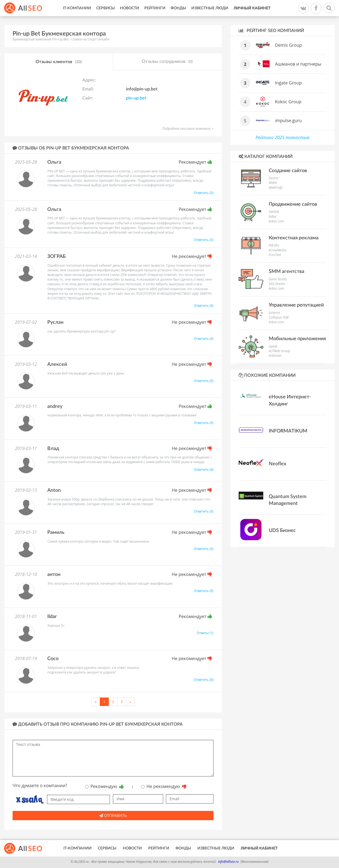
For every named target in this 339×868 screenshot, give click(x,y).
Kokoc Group (288, 102)
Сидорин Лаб (279, 317)
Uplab (273, 346)
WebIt (273, 183)
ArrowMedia (277, 250)
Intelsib (274, 212)
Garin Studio (278, 279)
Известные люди (210, 8)
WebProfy (276, 188)
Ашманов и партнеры (298, 64)
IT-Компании (77, 8)
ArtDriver (275, 356)
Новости (130, 8)
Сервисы (106, 8)
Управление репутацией (296, 305)
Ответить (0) (204, 193)
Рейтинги (155, 8)
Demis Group (289, 45)
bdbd (273, 217)
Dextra (274, 178)
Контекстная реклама (294, 238)
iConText (275, 255)
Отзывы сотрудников (167, 62)
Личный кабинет (252, 8)
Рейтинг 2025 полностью (283, 137)
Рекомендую (104, 786)
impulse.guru (288, 120)
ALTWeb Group (279, 351)
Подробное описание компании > (188, 129)
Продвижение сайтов (293, 204)
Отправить (113, 815)
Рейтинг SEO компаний (271, 30)
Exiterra (274, 313)
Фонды (178, 8)
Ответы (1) (205, 633)
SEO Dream (277, 284)
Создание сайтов (288, 171)
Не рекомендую (164, 786)
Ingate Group (288, 83)
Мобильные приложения (297, 339)
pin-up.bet (136, 98)
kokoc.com (276, 221)
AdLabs (274, 245)
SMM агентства (287, 272)
